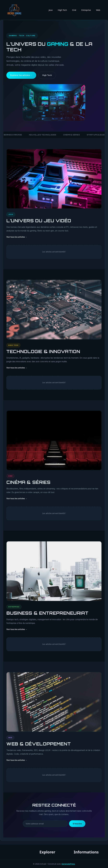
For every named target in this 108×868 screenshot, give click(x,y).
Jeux (51, 10)
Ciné (74, 10)
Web (98, 10)
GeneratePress (68, 864)
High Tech (62, 10)
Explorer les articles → (21, 75)
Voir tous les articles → (17, 237)
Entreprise (86, 10)
